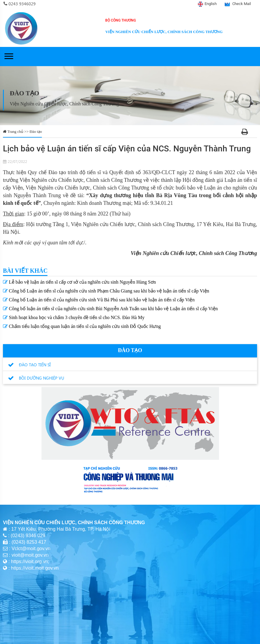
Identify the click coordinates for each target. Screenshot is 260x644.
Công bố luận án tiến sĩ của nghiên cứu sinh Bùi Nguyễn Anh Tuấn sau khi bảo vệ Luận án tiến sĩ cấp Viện (110, 309)
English (211, 4)
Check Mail (242, 4)
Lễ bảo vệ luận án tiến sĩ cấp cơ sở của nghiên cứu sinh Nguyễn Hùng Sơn (79, 282)
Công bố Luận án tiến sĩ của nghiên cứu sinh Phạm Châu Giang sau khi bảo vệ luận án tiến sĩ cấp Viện (106, 291)
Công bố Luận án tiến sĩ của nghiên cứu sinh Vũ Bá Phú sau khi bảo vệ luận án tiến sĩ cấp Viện (99, 300)
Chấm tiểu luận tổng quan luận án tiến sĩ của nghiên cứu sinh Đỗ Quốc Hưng (82, 326)
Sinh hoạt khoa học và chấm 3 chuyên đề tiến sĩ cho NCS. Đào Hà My (74, 317)
